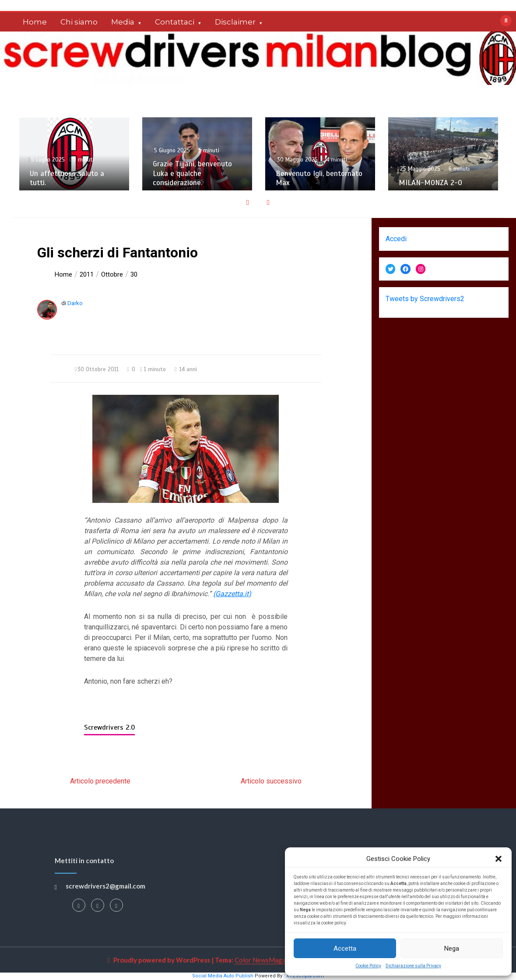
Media (123, 22)
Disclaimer (235, 22)
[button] (498, 859)
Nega (452, 948)
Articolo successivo (271, 781)
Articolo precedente (100, 781)
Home (35, 22)
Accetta (345, 948)
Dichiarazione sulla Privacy (413, 966)
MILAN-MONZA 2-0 (430, 183)
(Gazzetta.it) (232, 594)
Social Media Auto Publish (223, 976)
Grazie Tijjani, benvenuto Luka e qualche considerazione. (192, 173)
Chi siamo (79, 22)
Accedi (396, 239)
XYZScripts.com (305, 976)
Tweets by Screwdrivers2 (425, 299)
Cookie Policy (368, 966)
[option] (74, 154)
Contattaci (175, 22)
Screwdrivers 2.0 (109, 727)
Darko (75, 303)
